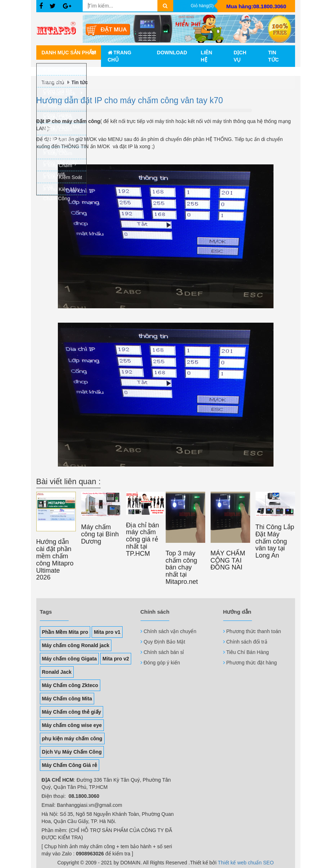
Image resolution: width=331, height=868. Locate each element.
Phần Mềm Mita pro (65, 632)
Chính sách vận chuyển (170, 631)
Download (172, 53)
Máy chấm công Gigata (70, 659)
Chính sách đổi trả (247, 642)
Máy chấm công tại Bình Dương (100, 534)
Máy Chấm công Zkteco (70, 685)
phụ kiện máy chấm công (72, 739)
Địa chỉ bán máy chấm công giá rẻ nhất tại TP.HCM (143, 539)
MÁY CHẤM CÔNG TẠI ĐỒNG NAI (228, 560)
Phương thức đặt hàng (252, 663)
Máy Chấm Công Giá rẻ (70, 765)
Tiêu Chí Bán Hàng (248, 652)
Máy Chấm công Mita (67, 699)
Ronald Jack (57, 672)
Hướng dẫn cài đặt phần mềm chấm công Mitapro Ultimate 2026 (55, 560)
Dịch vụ (240, 56)
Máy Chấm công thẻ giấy (72, 712)
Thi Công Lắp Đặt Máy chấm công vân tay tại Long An (275, 541)
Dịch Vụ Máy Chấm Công (72, 752)
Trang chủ (120, 56)
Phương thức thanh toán (254, 631)
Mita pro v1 (107, 632)
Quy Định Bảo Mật (165, 642)
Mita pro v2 (116, 659)
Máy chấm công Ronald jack (76, 645)
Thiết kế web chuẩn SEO (246, 863)
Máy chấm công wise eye (72, 725)
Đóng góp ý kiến (162, 663)
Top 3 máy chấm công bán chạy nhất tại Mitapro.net (182, 567)
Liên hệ (207, 56)
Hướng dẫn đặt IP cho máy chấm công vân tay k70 (130, 100)
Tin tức (273, 56)
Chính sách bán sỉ (164, 652)
